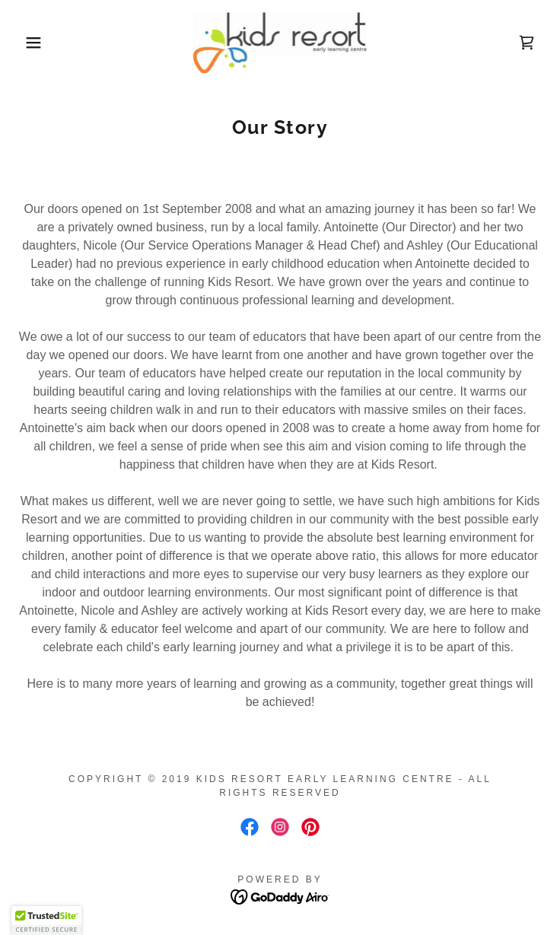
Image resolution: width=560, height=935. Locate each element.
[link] (280, 43)
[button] (36, 43)
